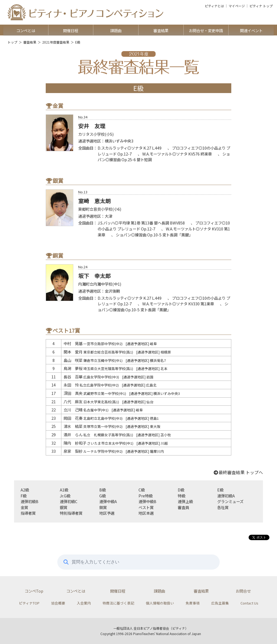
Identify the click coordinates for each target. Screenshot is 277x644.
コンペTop (34, 591)
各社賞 (223, 507)
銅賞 (103, 507)
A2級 (25, 490)
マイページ (237, 6)
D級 (181, 490)
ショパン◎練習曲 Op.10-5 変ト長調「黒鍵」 (154, 235)
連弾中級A (108, 501)
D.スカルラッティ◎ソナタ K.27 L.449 (130, 148)
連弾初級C (69, 501)
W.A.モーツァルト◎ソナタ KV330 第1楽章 (178, 304)
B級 (103, 490)
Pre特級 (146, 496)
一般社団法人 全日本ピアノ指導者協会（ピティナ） (151, 628)
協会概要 (58, 603)
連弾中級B (147, 501)
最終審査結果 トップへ (238, 472)
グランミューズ (230, 501)
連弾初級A (226, 496)
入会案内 (84, 603)
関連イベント (251, 30)
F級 (24, 496)
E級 (220, 490)
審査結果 (161, 30)
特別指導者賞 (71, 513)
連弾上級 (185, 501)
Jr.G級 (65, 496)
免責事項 (193, 603)
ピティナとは (214, 6)
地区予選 (107, 513)
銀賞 (64, 507)
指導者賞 (28, 513)
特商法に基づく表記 (118, 603)
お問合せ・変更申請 (206, 30)
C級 (142, 490)
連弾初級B (29, 501)
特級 (182, 496)
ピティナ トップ (261, 6)
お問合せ (243, 591)
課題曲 (116, 30)
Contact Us (249, 603)
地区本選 (146, 513)
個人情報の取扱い (160, 603)
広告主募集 (220, 603)
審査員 (183, 507)
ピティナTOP (29, 603)
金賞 (24, 507)
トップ (12, 42)
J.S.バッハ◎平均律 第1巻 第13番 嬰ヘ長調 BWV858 (141, 223)
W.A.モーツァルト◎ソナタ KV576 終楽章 (177, 154)
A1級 (64, 490)
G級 (103, 496)
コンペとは (26, 30)
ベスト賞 (146, 507)
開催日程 (71, 30)
